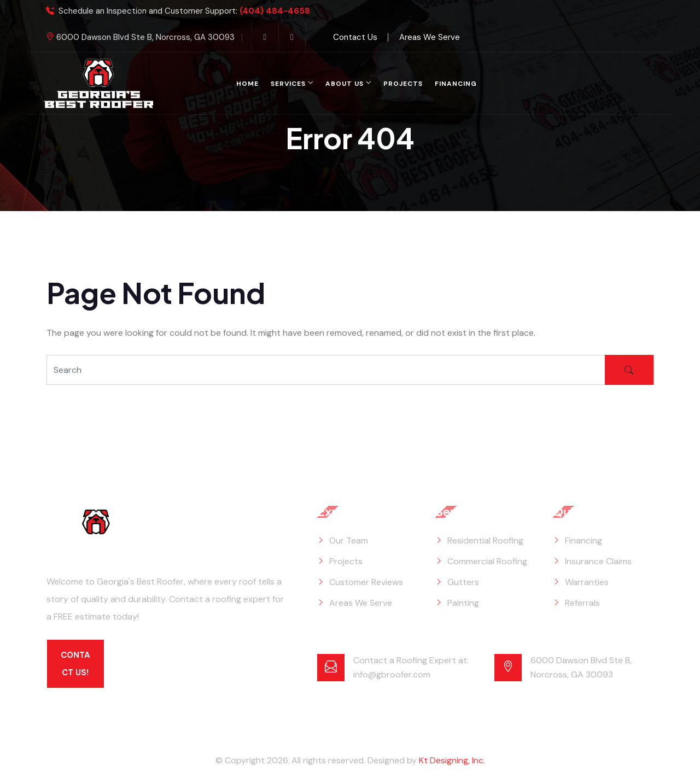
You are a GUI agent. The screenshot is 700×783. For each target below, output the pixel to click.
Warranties (587, 582)
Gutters (463, 582)
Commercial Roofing (487, 561)
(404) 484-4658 (275, 11)
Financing (456, 84)
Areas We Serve (430, 37)
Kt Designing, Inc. (452, 760)
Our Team (349, 540)
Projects (403, 84)
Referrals (582, 603)
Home (247, 84)
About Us (345, 84)
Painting (463, 603)
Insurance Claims (598, 561)
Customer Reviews (366, 582)
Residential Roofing (485, 540)
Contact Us (355, 37)
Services (288, 84)
